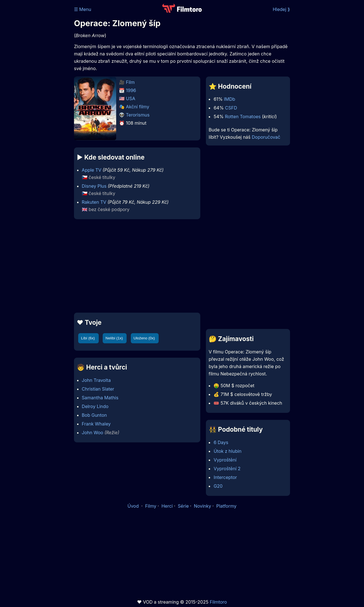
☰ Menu (83, 9)
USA (131, 98)
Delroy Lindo (95, 406)
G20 (218, 486)
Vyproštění (225, 460)
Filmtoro (218, 602)
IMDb (230, 99)
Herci (167, 506)
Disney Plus (94, 186)
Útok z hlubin (227, 451)
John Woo (93, 433)
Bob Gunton (94, 415)
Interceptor (225, 477)
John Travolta (96, 380)
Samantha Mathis (100, 398)
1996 (131, 90)
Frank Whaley (96, 424)
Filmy (151, 506)
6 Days (221, 442)
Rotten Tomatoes (243, 117)
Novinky (202, 506)
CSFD (231, 108)
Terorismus (138, 115)
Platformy (226, 506)
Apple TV (92, 170)
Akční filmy (138, 107)
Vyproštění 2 (227, 469)
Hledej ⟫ (281, 9)
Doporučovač (266, 137)
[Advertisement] (137, 266)
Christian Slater (98, 389)
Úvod (134, 506)
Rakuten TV (94, 202)
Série (183, 506)
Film (130, 82)
